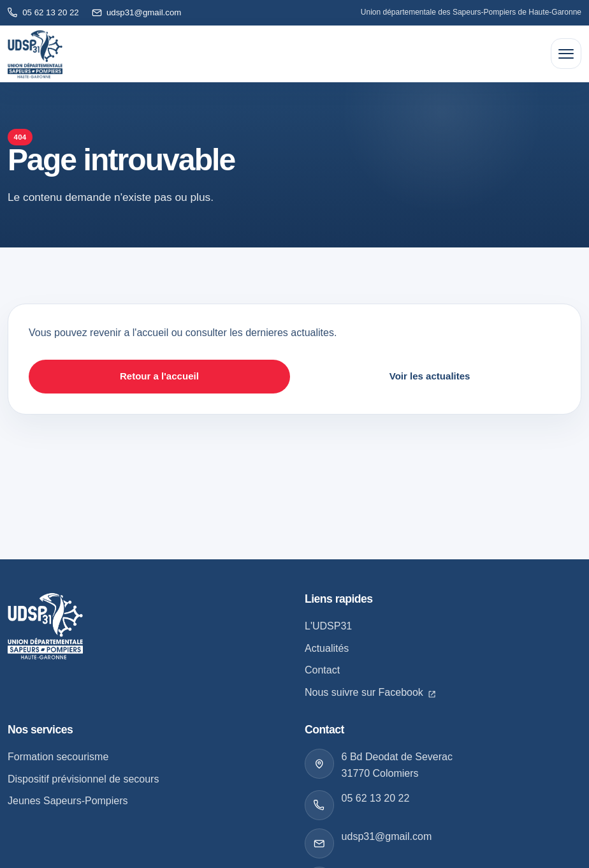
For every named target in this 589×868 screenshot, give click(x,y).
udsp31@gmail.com (387, 836)
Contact (322, 670)
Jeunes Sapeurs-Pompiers (68, 801)
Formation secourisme (58, 757)
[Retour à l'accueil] (35, 54)
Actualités (327, 648)
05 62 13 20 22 (376, 798)
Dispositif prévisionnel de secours (83, 779)
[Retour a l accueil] (45, 626)
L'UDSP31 (328, 626)
